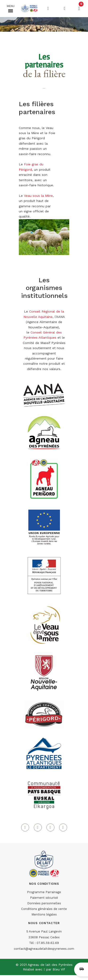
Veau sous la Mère (38, 196)
